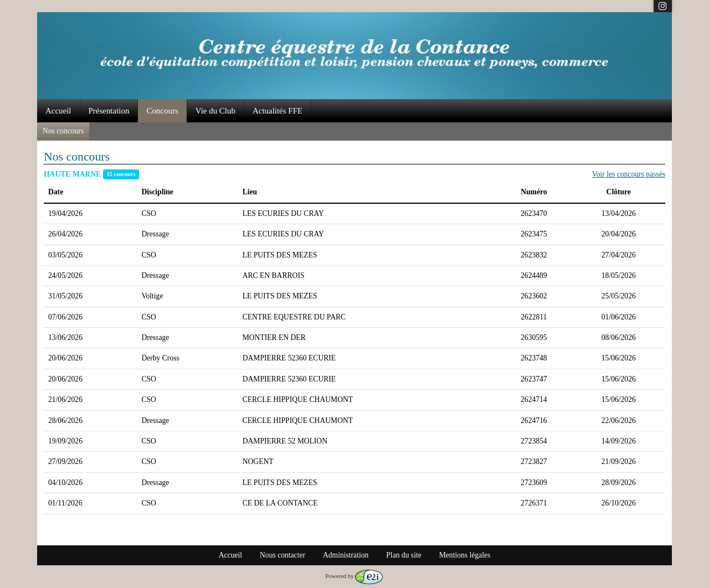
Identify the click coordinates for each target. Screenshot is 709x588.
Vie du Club (215, 111)
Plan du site (404, 555)
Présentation (109, 111)
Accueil (58, 111)
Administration (346, 555)
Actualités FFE (278, 111)
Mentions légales (465, 555)
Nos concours (63, 131)
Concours (162, 111)
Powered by (354, 576)
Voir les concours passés (629, 174)
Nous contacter (282, 555)
